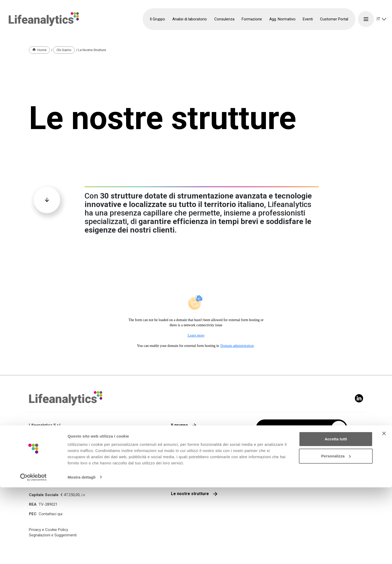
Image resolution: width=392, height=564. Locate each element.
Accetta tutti (336, 516)
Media (177, 480)
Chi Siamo (64, 50)
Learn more (196, 335)
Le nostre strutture (190, 494)
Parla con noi (184, 453)
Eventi (308, 19)
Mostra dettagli (81, 554)
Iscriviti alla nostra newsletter (294, 428)
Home (42, 50)
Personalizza (336, 533)
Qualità (178, 439)
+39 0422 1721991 (52, 479)
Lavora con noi (185, 466)
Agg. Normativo (282, 19)
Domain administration (237, 346)
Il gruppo (179, 425)
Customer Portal (334, 19)
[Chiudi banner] (384, 510)
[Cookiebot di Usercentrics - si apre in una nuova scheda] (33, 554)
